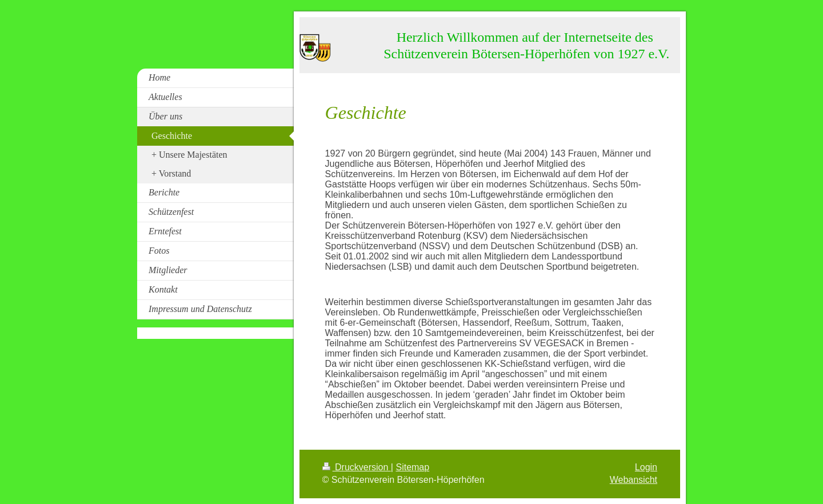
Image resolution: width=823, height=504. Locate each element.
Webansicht (634, 480)
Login (646, 467)
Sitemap (412, 467)
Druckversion (357, 467)
